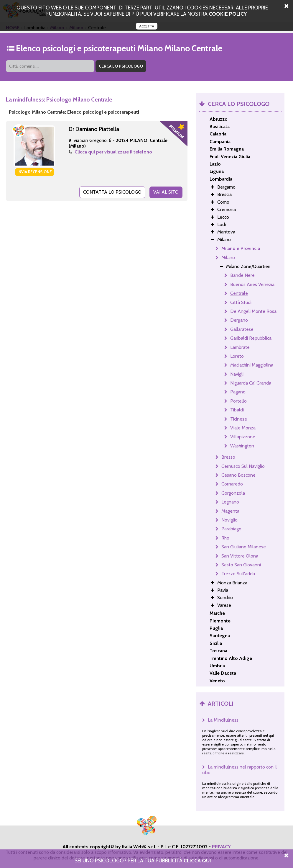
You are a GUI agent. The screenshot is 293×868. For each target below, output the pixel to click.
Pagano (238, 392)
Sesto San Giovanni (241, 565)
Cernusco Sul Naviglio (243, 466)
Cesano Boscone (238, 475)
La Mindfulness (223, 720)
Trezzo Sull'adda (238, 574)
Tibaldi (237, 410)
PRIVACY (221, 847)
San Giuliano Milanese (244, 547)
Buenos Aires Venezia (252, 284)
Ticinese (239, 419)
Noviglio (229, 520)
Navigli (237, 374)
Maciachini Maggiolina (252, 365)
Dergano (239, 320)
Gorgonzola (233, 493)
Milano (228, 258)
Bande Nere (242, 275)
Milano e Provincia (241, 248)
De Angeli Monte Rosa (253, 311)
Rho (225, 538)
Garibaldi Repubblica (251, 338)
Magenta (230, 511)
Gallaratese (242, 329)
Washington (242, 446)
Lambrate (240, 347)
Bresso (228, 457)
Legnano (230, 502)
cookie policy (228, 14)
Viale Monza (243, 428)
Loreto (237, 356)
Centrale (239, 293)
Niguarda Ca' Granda (251, 383)
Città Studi (241, 302)
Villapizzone (243, 437)
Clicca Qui (197, 860)
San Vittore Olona (240, 556)
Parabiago (231, 529)
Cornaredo (232, 484)
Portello (238, 401)
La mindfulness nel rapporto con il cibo (239, 770)
